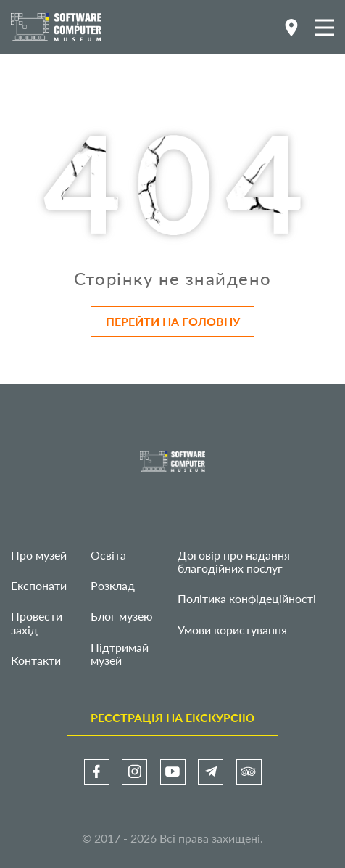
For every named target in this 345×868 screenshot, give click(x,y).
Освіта (108, 555)
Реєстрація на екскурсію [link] (172, 717)
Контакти (36, 660)
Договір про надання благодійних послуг (234, 561)
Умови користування (232, 630)
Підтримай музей (120, 654)
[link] (97, 772)
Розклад (113, 585)
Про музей (39, 555)
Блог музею (122, 616)
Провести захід (37, 622)
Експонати (39, 585)
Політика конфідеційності (247, 598)
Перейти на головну (173, 321)
